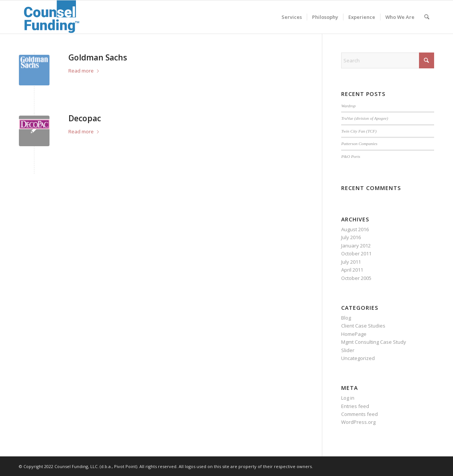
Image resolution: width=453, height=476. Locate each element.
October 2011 (356, 253)
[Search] (427, 17)
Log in (348, 398)
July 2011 (351, 262)
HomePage (354, 334)
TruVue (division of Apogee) (365, 118)
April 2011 (352, 270)
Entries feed (355, 406)
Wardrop (348, 106)
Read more (84, 71)
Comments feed (359, 414)
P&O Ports (351, 156)
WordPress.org (358, 422)
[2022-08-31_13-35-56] (52, 17)
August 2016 (355, 229)
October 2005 (356, 278)
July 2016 (351, 237)
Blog (346, 318)
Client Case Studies (363, 326)
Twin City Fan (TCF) (359, 131)
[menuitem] (292, 17)
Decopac (85, 118)
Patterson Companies (359, 144)
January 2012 (356, 246)
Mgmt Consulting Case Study (374, 342)
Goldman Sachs (98, 57)
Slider (348, 350)
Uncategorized (358, 358)
